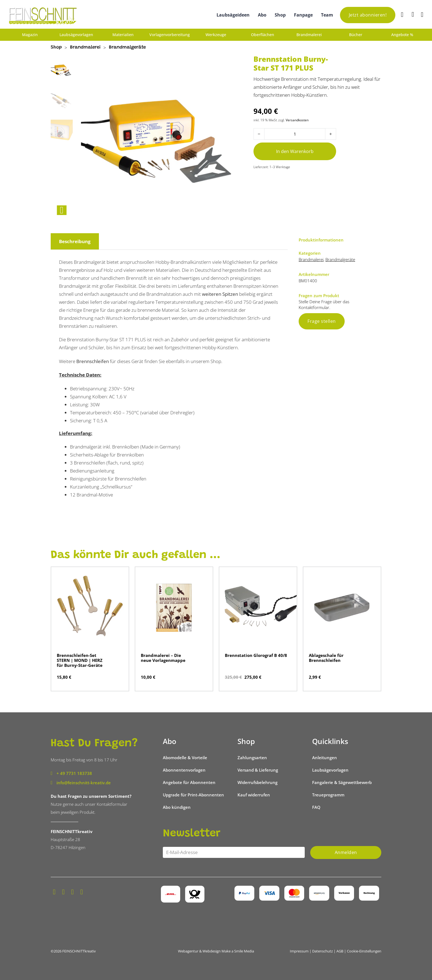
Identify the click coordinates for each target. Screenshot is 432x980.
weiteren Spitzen (220, 294)
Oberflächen (263, 35)
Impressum (299, 951)
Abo (262, 15)
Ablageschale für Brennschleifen (326, 658)
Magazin (30, 35)
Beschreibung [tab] (75, 241)
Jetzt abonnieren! (368, 15)
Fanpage (303, 15)
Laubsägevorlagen (76, 35)
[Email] (234, 852)
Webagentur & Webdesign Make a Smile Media (216, 951)
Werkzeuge (216, 35)
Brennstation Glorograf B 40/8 (256, 655)
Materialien (123, 35)
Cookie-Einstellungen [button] (364, 951)
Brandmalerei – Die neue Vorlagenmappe (163, 658)
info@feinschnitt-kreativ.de (84, 783)
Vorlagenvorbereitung (170, 35)
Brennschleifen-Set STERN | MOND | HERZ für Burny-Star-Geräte (80, 660)
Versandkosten (297, 120)
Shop (280, 15)
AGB (340, 951)
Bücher (356, 35)
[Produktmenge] (295, 134)
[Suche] (403, 15)
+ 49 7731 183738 (74, 773)
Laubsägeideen (233, 15)
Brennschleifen (93, 361)
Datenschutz (322, 951)
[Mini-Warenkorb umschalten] (413, 14)
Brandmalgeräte (127, 48)
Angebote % (402, 35)
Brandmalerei (309, 35)
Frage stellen (322, 321)
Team (327, 15)
